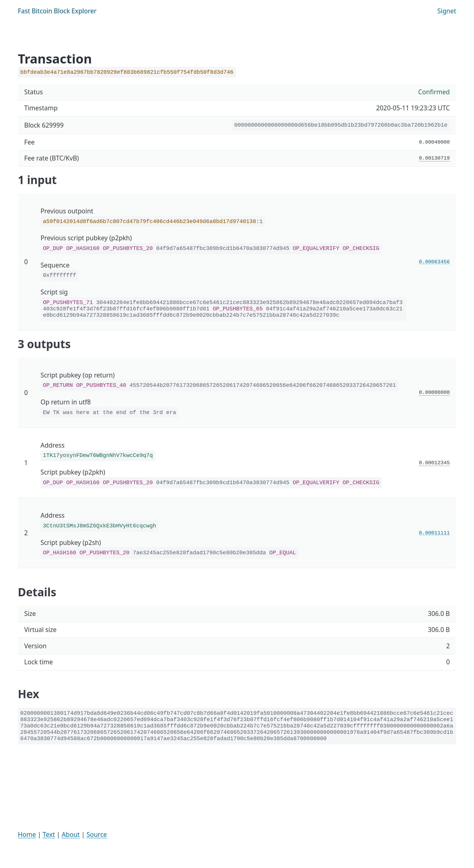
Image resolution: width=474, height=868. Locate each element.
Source (97, 834)
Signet (447, 11)
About (71, 834)
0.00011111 (434, 533)
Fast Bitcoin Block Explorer (57, 11)
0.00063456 (434, 262)
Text (49, 834)
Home (27, 834)
